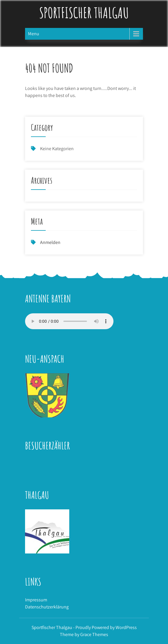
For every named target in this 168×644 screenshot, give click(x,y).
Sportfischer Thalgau (84, 12)
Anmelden (50, 242)
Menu (34, 34)
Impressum (36, 600)
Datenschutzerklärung (47, 607)
